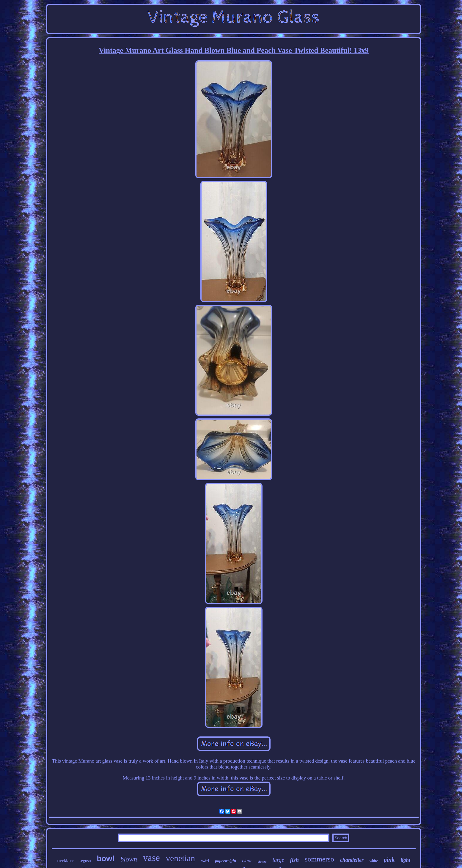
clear (247, 861)
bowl (106, 858)
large (278, 860)
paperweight (226, 861)
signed (262, 861)
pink (389, 860)
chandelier (352, 860)
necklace (65, 861)
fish (295, 860)
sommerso (319, 859)
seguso (85, 861)
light (405, 860)
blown (129, 859)
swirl (205, 861)
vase (151, 858)
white (374, 861)
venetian (180, 858)
